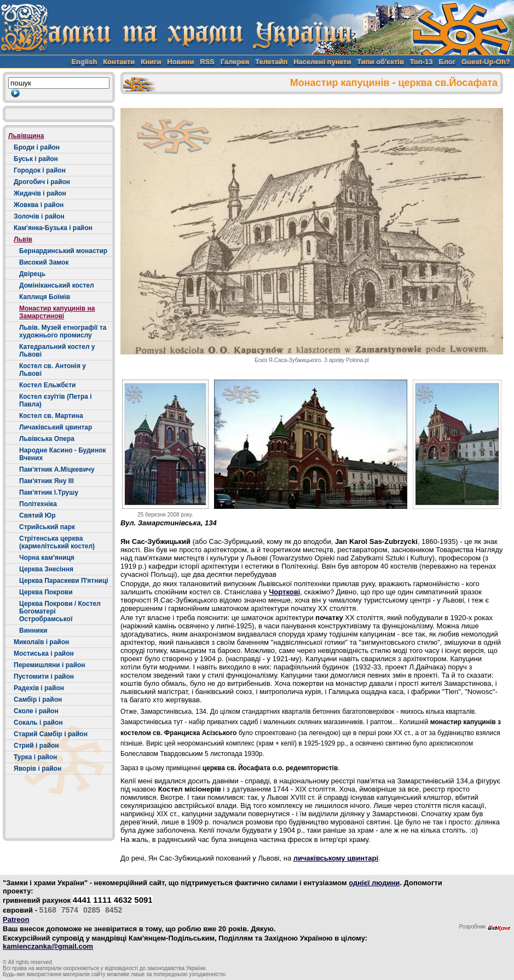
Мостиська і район (44, 654)
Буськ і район (36, 159)
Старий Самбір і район (51, 734)
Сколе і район (36, 711)
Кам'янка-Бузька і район (53, 228)
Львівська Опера (47, 439)
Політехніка (38, 504)
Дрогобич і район (42, 182)
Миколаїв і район (41, 642)
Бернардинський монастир (63, 251)
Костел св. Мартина (51, 416)
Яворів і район (37, 769)
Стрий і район (36, 746)
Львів (23, 239)
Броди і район (37, 147)
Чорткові (284, 592)
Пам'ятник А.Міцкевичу (57, 469)
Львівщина (26, 136)
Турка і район (35, 757)
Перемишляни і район (50, 665)
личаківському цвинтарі (336, 858)
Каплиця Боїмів (45, 297)
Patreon (16, 919)
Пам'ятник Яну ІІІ (47, 481)
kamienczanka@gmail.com (48, 946)
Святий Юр (37, 515)
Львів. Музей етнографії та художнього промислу (63, 331)
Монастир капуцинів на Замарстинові (57, 312)
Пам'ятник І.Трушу (49, 492)
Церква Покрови (46, 592)
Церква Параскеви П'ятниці (64, 581)
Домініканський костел (57, 285)
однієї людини (374, 883)
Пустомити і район (44, 677)
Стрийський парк (47, 527)
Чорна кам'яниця (47, 558)
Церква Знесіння (46, 569)
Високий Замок (44, 262)
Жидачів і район (40, 193)
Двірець (32, 274)
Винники (33, 631)
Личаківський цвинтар (56, 427)
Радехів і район (39, 688)
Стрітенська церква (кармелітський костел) (57, 542)
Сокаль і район (38, 723)
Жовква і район (39, 205)
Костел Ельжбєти (47, 385)
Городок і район (40, 170)
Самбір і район (38, 700)
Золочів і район (39, 216)
